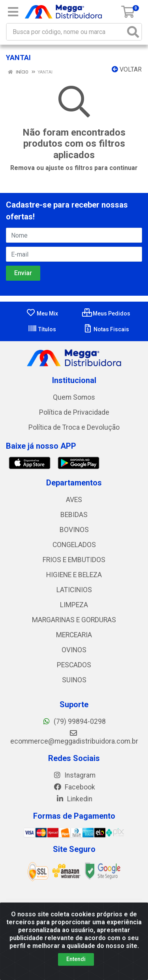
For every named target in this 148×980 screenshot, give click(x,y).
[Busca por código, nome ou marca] (66, 32)
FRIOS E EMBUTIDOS (74, 560)
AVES (74, 500)
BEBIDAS (74, 515)
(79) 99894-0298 (74, 721)
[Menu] (13, 12)
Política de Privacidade (74, 412)
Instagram (74, 775)
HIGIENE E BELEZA (74, 575)
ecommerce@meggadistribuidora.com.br (74, 737)
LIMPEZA (74, 605)
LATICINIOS (74, 590)
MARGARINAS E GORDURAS (74, 620)
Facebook (74, 787)
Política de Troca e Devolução (74, 427)
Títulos (42, 329)
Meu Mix (42, 313)
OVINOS (74, 650)
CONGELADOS (74, 545)
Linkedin (74, 799)
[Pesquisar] (133, 32)
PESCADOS (74, 665)
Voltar (127, 69)
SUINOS (74, 680)
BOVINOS (74, 530)
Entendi (76, 959)
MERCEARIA (74, 635)
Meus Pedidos (106, 313)
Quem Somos (74, 397)
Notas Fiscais (106, 329)
